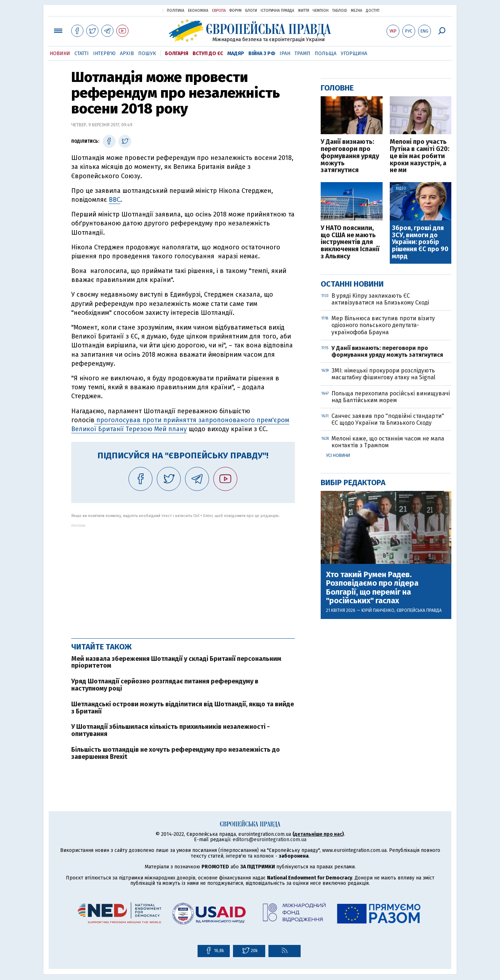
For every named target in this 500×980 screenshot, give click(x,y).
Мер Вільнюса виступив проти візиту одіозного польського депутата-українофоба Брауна (383, 325)
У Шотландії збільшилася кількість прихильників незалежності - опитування (171, 730)
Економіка (198, 11)
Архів (127, 53)
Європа (219, 11)
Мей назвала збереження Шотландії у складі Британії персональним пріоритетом (176, 662)
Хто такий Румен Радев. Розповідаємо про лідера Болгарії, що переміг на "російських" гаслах (372, 588)
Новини (60, 53)
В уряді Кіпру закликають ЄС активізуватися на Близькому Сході (381, 299)
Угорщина (354, 53)
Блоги (251, 11)
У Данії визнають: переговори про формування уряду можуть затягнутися (350, 156)
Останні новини (352, 284)
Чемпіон (321, 11)
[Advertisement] (183, 577)
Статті (82, 53)
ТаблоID (340, 11)
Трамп (302, 53)
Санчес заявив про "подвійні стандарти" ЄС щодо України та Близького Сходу (388, 419)
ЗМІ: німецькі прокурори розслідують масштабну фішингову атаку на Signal (383, 374)
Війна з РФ (262, 53)
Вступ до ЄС (208, 53)
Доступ (373, 11)
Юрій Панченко (378, 610)
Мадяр (236, 53)
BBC (115, 200)
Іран (285, 53)
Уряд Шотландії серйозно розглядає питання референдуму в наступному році (165, 685)
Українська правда (140, 10)
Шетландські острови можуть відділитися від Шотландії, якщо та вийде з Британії (183, 708)
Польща (326, 53)
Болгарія (177, 53)
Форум (236, 11)
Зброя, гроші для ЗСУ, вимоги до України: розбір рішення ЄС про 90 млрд (420, 242)
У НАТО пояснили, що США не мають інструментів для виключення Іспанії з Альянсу (350, 242)
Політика (176, 11)
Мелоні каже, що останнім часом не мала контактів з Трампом (388, 442)
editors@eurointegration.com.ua (270, 840)
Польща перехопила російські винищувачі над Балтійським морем (391, 397)
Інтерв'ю (104, 53)
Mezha (356, 11)
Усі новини (338, 455)
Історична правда (277, 11)
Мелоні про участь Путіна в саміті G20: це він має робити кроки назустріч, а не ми (419, 156)
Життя (304, 11)
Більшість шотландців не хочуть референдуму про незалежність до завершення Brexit (176, 753)
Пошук (147, 53)
